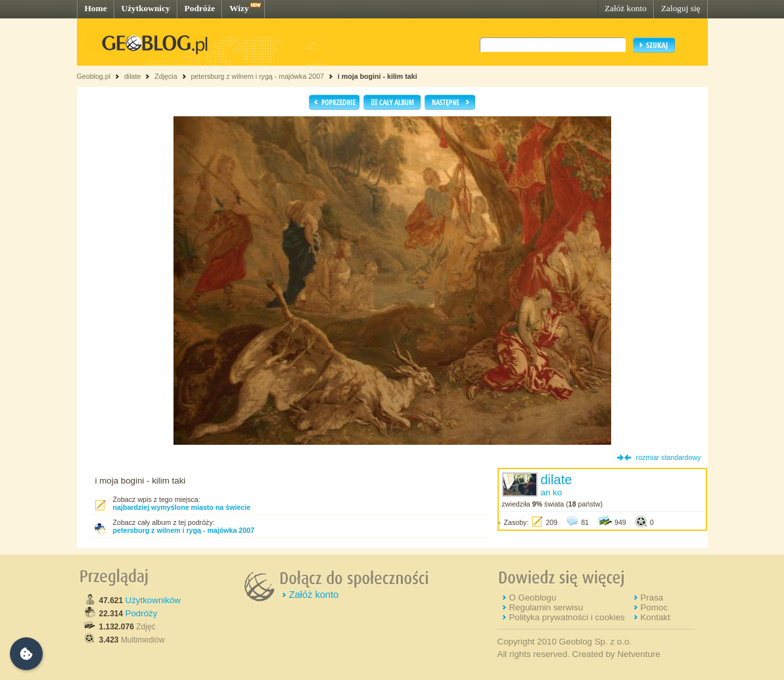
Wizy (239, 8)
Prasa (652, 598)
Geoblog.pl (94, 76)
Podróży (142, 613)
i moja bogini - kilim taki (378, 76)
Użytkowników (153, 600)
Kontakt (655, 617)
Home (96, 8)
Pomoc (654, 607)
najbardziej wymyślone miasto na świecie (182, 507)
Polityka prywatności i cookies (566, 617)
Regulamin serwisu (546, 607)
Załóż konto (626, 8)
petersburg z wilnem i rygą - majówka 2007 (257, 76)
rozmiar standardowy (669, 457)
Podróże (200, 8)
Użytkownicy (146, 8)
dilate (132, 76)
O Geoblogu (532, 598)
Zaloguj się (681, 8)
